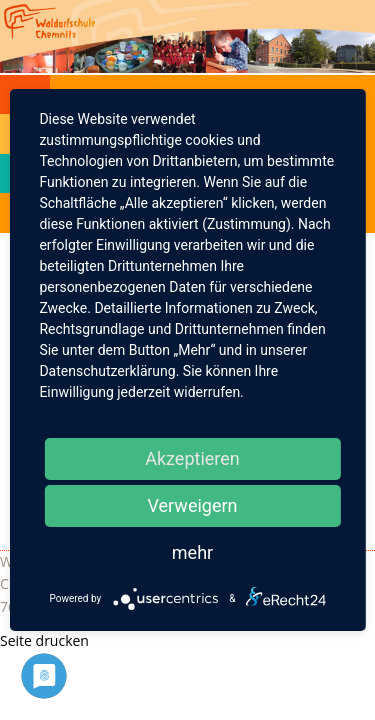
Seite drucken (44, 640)
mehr (192, 552)
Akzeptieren (192, 458)
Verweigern (192, 505)
